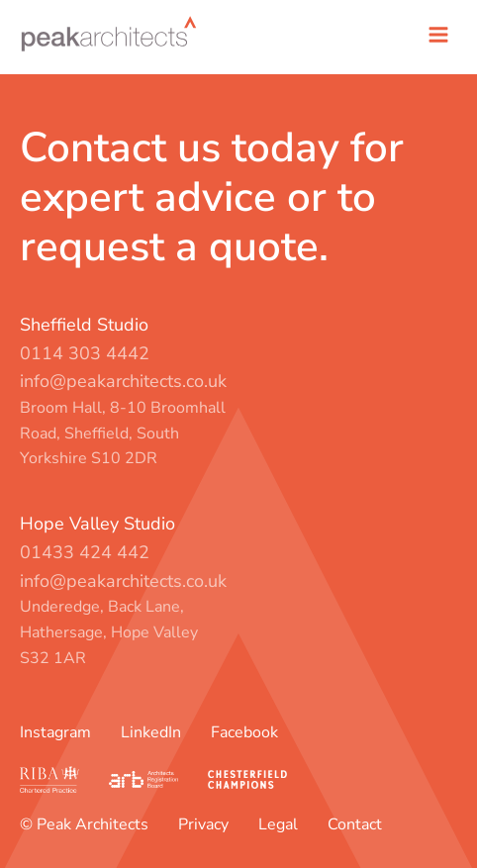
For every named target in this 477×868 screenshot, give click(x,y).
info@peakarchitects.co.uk (123, 381)
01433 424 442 (85, 552)
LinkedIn (151, 732)
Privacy (203, 824)
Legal (278, 824)
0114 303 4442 (85, 353)
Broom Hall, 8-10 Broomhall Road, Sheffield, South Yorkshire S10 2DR (123, 433)
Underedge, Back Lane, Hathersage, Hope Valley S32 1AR (109, 632)
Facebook (244, 732)
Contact (355, 824)
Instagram (55, 732)
